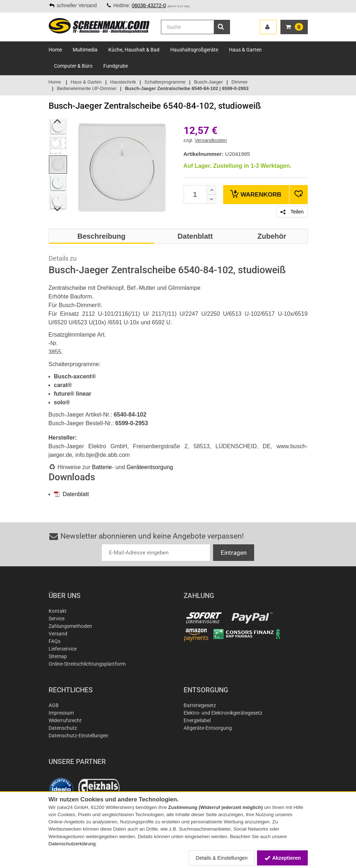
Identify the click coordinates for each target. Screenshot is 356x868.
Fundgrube (116, 66)
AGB (54, 705)
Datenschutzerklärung (72, 844)
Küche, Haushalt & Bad (134, 50)
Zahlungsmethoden (70, 626)
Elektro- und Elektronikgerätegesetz (223, 713)
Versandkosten (211, 140)
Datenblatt (71, 494)
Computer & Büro (73, 66)
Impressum (61, 713)
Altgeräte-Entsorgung (208, 728)
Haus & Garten (245, 50)
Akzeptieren (282, 858)
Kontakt (58, 611)
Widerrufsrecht (65, 720)
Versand (58, 634)
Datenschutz (63, 728)
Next (57, 209)
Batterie (102, 467)
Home (55, 50)
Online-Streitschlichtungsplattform (87, 664)
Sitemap (58, 656)
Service (57, 619)
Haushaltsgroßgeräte (194, 50)
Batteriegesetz (200, 705)
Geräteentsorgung (150, 467)
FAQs (55, 641)
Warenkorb (256, 194)
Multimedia (85, 50)
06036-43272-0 (149, 5)
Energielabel (197, 720)
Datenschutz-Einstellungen (78, 736)
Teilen (292, 212)
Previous (57, 121)
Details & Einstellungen (222, 858)
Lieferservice (63, 649)
